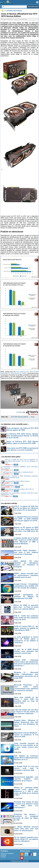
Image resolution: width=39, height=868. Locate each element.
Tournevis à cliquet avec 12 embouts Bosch (19, 472)
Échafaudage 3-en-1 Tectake (14, 485)
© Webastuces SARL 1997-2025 (19, 861)
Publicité (3, 855)
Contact (3, 857)
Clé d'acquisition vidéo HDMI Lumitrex (17, 481)
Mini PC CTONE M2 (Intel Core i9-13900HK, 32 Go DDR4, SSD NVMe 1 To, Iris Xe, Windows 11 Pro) (21, 461)
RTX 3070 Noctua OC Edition (17, 373)
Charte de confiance (7, 853)
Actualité (19, 412)
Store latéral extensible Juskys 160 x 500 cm (19, 489)
